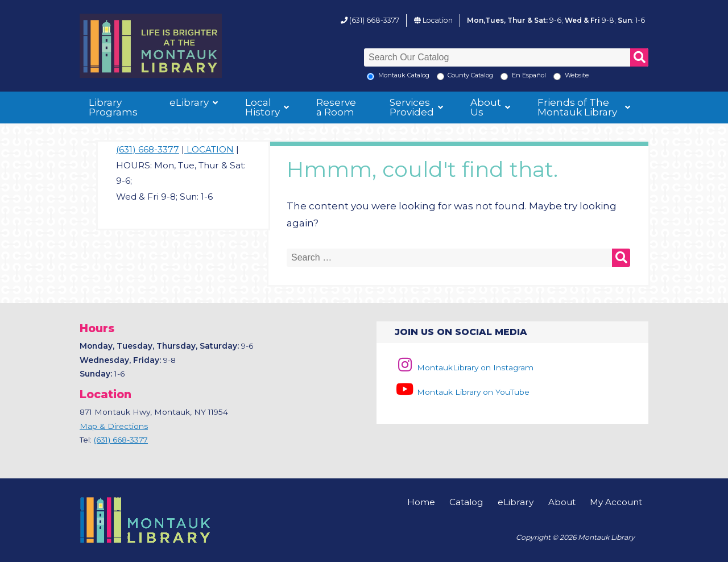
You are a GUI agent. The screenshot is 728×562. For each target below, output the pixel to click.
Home (421, 502)
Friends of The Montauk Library (577, 107)
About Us (486, 107)
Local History (262, 107)
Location (438, 20)
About (562, 502)
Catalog (466, 502)
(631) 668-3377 (374, 20)
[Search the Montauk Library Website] (557, 77)
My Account (616, 502)
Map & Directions (114, 426)
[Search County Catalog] (440, 77)
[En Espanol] (504, 77)
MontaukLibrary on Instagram (464, 367)
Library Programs (113, 107)
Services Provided (412, 107)
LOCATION (209, 149)
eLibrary (189, 102)
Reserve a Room (336, 107)
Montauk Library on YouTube (462, 392)
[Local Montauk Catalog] (371, 77)
